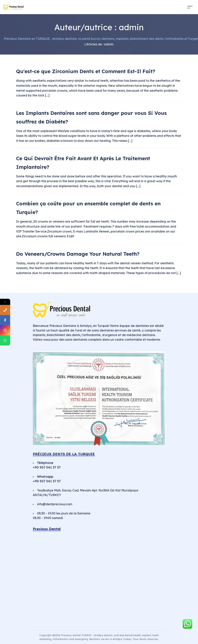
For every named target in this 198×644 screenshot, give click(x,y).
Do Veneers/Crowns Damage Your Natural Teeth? (78, 254)
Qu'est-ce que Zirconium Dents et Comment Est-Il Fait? (86, 71)
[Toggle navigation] (190, 7)
